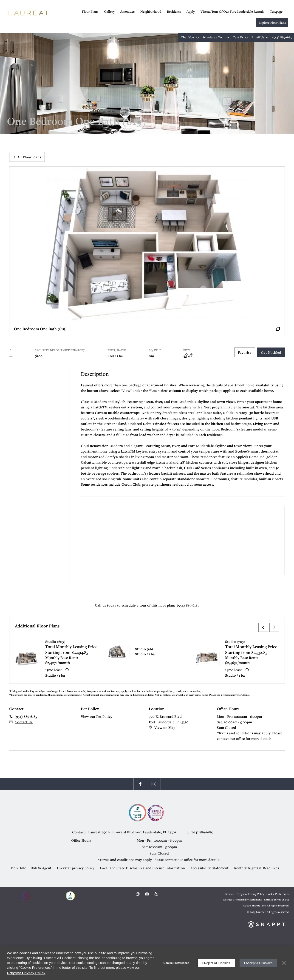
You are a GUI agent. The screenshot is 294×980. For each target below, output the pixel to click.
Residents (174, 11)
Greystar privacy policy (76, 868)
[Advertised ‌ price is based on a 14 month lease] (247, 670)
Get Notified (271, 352)
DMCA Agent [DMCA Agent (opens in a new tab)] (41, 868)
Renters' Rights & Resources (257, 868)
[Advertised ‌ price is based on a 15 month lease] (67, 670)
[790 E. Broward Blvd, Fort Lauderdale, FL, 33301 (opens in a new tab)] (141, 832)
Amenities (127, 11)
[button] (189, 37)
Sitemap (229, 894)
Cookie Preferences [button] (278, 894)
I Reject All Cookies (216, 963)
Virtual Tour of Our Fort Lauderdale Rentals (232, 11)
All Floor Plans (27, 157)
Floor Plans (90, 11)
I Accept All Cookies (258, 963)
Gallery (109, 11)
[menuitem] (93, 11)
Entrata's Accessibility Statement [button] (242, 899)
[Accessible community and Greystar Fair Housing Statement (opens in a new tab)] (156, 894)
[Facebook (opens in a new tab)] (140, 784)
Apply (191, 11)
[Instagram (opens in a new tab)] (154, 784)
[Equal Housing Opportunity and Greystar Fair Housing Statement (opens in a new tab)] (147, 894)
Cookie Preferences (176, 963)
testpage (276, 11)
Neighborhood (151, 11)
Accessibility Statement (209, 868)
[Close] (284, 963)
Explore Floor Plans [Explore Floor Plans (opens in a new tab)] (272, 23)
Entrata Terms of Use (277, 899)
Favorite (245, 352)
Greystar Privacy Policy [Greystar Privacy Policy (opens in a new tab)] (250, 894)
